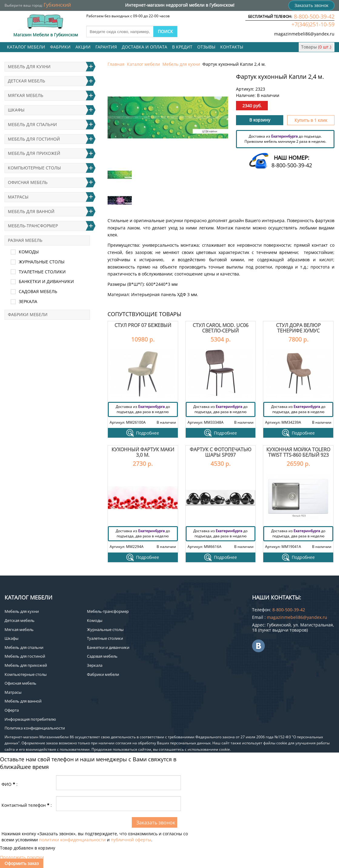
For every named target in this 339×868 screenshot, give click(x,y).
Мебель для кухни (181, 64)
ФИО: (10, 784)
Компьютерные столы (34, 168)
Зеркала (28, 301)
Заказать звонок (311, 5)
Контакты (232, 47)
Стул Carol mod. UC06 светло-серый (221, 328)
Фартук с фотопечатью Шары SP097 (221, 452)
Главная (116, 64)
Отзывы (206, 47)
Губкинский (57, 5)
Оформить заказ (22, 863)
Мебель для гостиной (34, 139)
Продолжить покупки (22, 857)
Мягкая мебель (26, 95)
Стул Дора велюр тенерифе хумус (298, 328)
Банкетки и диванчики (46, 281)
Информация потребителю (30, 719)
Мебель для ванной (31, 211)
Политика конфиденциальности (35, 728)
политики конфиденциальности (72, 840)
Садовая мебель (38, 291)
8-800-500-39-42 (314, 16)
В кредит (182, 47)
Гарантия (106, 47)
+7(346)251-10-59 (313, 24)
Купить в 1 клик (311, 120)
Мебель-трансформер (33, 226)
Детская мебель (27, 81)
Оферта (12, 710)
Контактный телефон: (27, 805)
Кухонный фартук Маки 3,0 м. (143, 452)
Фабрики (60, 47)
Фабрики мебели (28, 314)
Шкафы (16, 110)
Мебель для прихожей (34, 153)
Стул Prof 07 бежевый (143, 325)
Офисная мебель (28, 182)
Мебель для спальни (32, 124)
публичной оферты (131, 840)
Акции (83, 47)
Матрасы (18, 197)
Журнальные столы (42, 262)
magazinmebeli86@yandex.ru (304, 34)
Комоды (29, 252)
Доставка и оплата (145, 47)
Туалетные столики (42, 272)
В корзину (260, 120)
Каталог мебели (26, 47)
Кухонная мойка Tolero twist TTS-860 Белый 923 (298, 452)
